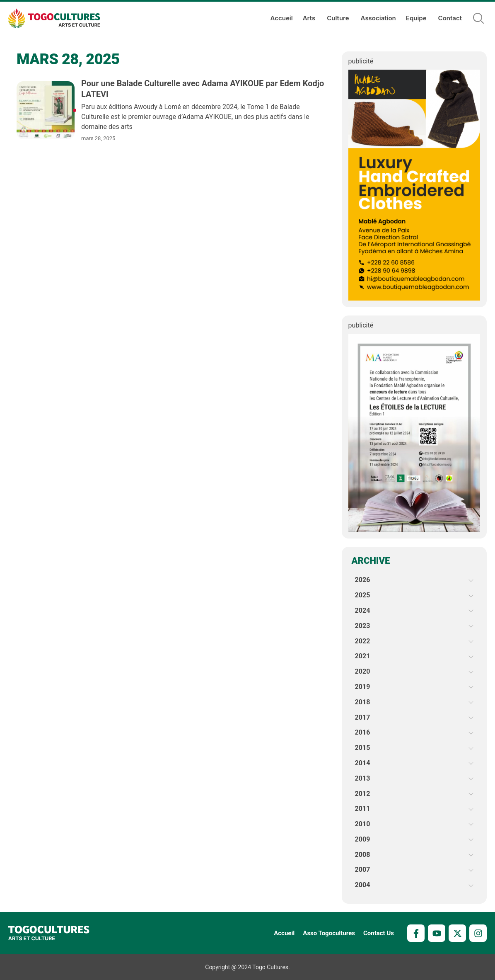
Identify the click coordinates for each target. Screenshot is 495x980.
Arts (310, 18)
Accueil (282, 18)
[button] (478, 18)
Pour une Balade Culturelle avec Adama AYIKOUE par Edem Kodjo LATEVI (203, 89)
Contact (450, 18)
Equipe (417, 18)
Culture (339, 18)
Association (378, 18)
